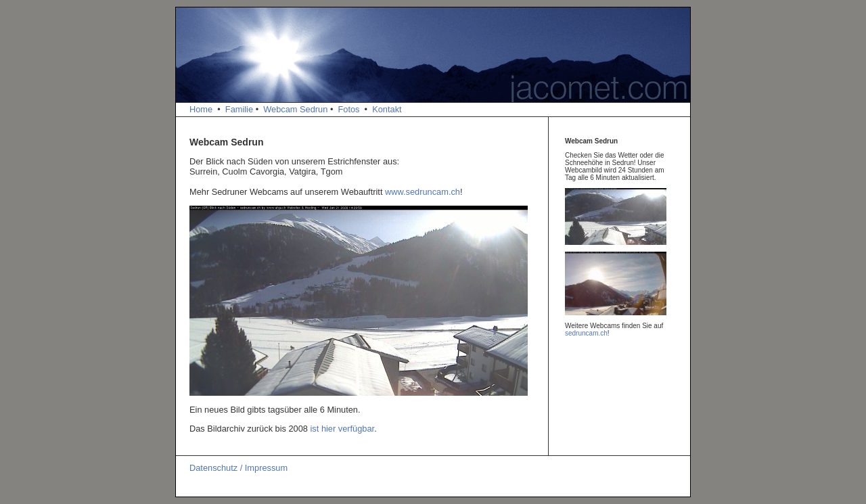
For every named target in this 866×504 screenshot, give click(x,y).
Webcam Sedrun (295, 109)
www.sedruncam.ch (423, 192)
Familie (239, 109)
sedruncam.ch (586, 333)
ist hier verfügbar (343, 429)
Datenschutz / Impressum (238, 468)
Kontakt (387, 109)
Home (201, 109)
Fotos (348, 109)
